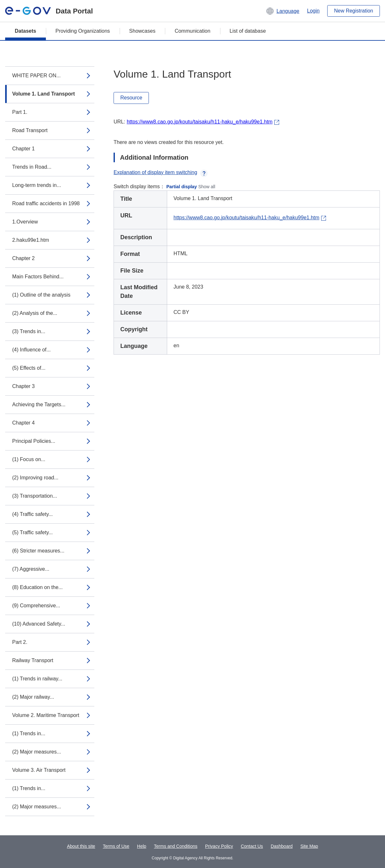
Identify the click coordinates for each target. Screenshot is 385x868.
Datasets (26, 31)
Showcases (142, 31)
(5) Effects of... (29, 368)
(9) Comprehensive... (36, 606)
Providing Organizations (83, 31)
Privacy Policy (219, 846)
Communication (192, 31)
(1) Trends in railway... (37, 679)
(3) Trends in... (29, 331)
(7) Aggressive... (31, 569)
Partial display (182, 187)
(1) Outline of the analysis (41, 295)
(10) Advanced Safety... (39, 624)
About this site (81, 846)
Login (313, 11)
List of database (248, 31)
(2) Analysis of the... (35, 313)
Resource (131, 98)
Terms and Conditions (176, 846)
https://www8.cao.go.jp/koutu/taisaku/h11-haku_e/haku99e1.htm (200, 122)
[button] (282, 11)
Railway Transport (33, 660)
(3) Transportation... (35, 496)
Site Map (309, 846)
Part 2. (20, 642)
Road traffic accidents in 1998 (46, 203)
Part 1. (20, 112)
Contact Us (252, 846)
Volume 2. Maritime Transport (46, 715)
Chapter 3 (23, 386)
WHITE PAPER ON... (36, 76)
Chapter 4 (23, 423)
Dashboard (282, 846)
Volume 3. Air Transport (39, 770)
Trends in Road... (32, 167)
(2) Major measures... (37, 752)
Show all (207, 187)
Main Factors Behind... (38, 277)
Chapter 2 (23, 258)
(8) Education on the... (37, 587)
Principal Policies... (34, 441)
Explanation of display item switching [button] (161, 172)
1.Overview (25, 222)
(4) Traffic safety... (33, 514)
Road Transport (30, 130)
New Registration (354, 11)
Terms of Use (116, 846)
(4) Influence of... (31, 350)
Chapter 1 (23, 149)
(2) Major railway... (33, 697)
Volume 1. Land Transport (43, 94)
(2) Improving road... (35, 478)
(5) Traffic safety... (33, 532)
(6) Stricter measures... (38, 551)
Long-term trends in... (37, 185)
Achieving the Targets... (39, 405)
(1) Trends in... (29, 733)
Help (142, 846)
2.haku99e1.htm (31, 240)
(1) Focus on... (29, 459)
